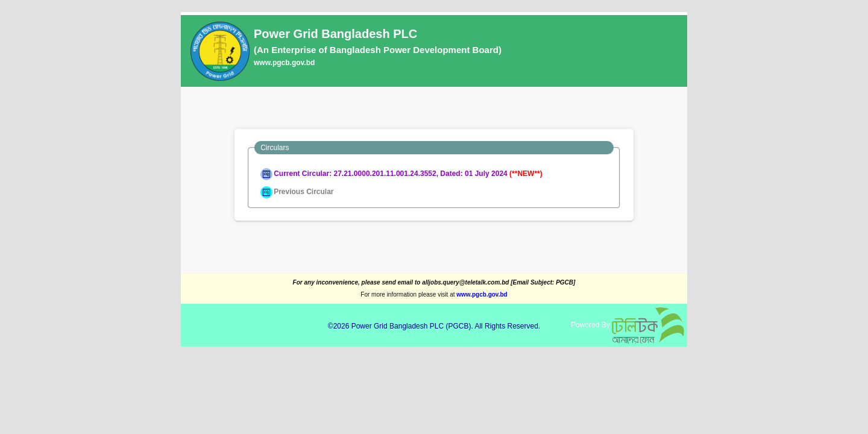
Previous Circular (297, 192)
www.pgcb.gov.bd (284, 63)
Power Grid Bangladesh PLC (398, 326)
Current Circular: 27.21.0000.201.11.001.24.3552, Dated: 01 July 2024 (401, 174)
